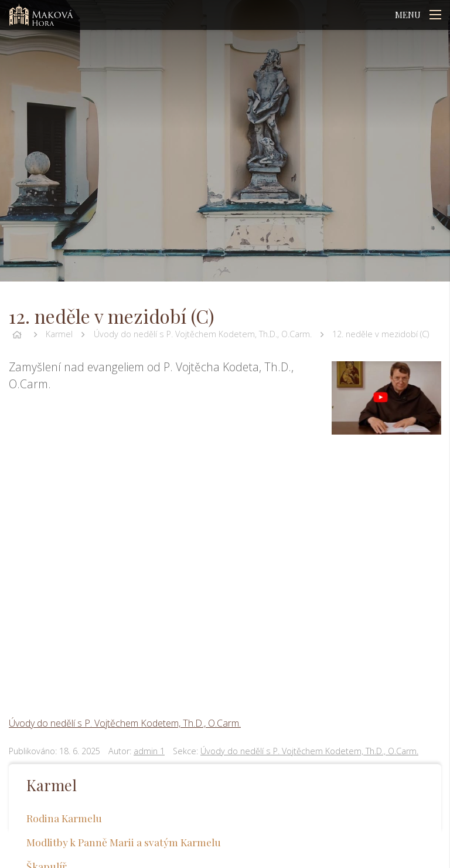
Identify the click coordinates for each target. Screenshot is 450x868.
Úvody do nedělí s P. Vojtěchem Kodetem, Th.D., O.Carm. (203, 334)
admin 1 (149, 751)
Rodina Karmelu (64, 818)
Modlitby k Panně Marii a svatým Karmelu (124, 842)
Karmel (59, 334)
